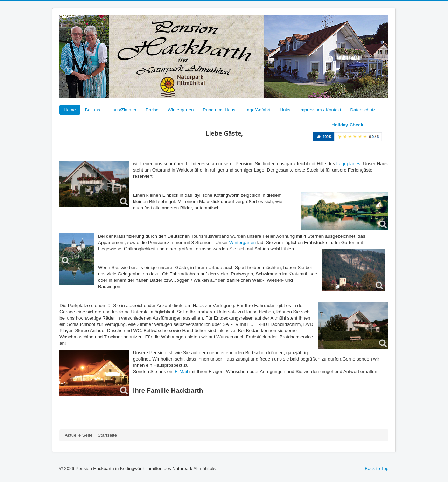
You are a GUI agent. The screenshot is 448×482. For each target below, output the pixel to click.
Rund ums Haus (219, 110)
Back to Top (377, 469)
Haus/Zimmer (123, 110)
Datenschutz (363, 110)
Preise (152, 110)
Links (285, 110)
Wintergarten (181, 110)
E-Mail (181, 372)
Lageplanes (348, 164)
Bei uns (93, 110)
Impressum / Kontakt (320, 110)
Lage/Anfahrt (258, 110)
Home (70, 110)
